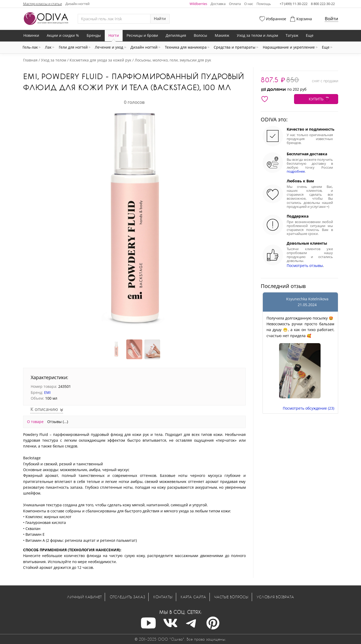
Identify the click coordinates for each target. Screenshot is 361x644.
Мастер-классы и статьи (43, 4)
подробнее (296, 171)
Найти (160, 19)
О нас (249, 4)
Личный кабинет (84, 597)
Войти (331, 19)
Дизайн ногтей (77, 4)
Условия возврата (275, 597)
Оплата (235, 4)
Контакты (163, 597)
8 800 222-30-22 (323, 4)
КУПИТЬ (316, 99)
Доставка (218, 4)
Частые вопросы (231, 597)
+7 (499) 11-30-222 (294, 4)
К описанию (45, 409)
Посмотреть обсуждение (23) (308, 408)
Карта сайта (193, 597)
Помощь (264, 4)
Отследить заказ (127, 597)
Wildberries (198, 4)
